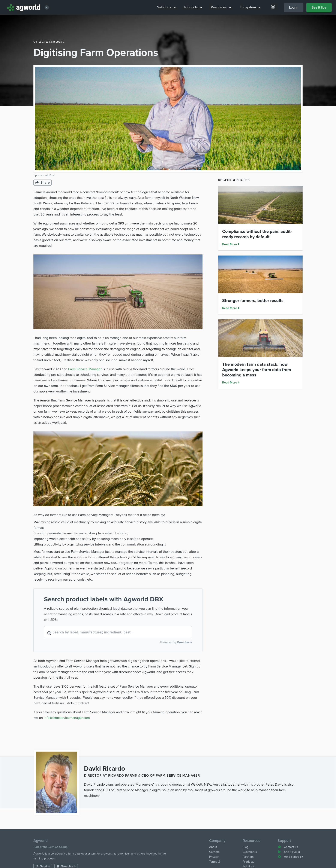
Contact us (288, 847)
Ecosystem (250, 7)
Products (193, 7)
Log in (294, 7)
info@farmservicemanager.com (67, 718)
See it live (319, 7)
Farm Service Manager (85, 369)
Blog (246, 847)
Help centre (290, 857)
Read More (231, 244)
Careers (214, 852)
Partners (248, 857)
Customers (250, 852)
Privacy (214, 857)
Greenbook (184, 642)
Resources (221, 7)
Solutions (166, 7)
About (213, 847)
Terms (215, 862)
